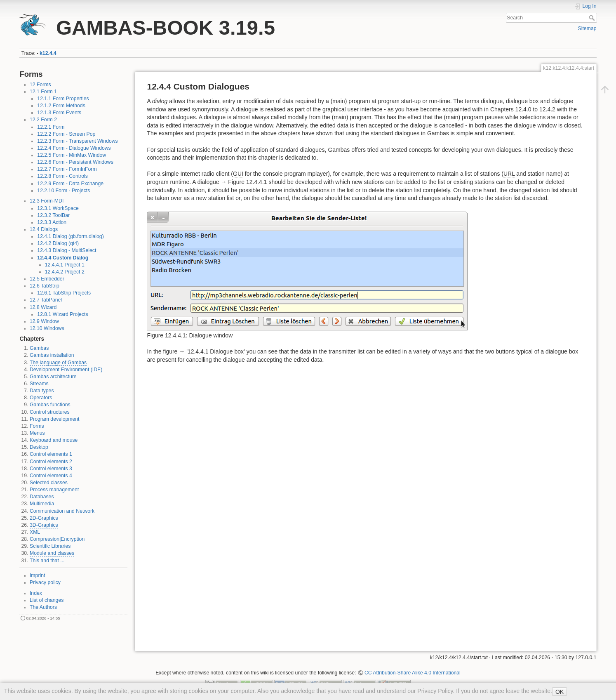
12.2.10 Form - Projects (63, 191)
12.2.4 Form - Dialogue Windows (74, 148)
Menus (37, 433)
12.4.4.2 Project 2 (65, 272)
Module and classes (52, 553)
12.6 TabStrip (45, 286)
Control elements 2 (51, 462)
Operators (41, 398)
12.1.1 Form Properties (63, 99)
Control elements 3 (51, 469)
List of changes (47, 600)
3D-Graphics (44, 525)
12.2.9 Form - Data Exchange (70, 184)
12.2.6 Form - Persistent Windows (75, 162)
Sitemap (587, 28)
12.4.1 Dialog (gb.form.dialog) (70, 236)
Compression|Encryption (57, 539)
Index (36, 593)
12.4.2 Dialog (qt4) (58, 243)
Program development (55, 419)
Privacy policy (45, 582)
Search (593, 18)
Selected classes (49, 483)
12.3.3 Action (52, 222)
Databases (42, 497)
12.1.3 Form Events (59, 113)
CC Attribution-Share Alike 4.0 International (413, 673)
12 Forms (40, 85)
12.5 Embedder (47, 279)
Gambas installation (52, 355)
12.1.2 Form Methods (61, 106)
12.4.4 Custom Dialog (63, 258)
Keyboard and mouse (54, 440)
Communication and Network (62, 511)
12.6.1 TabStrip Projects (64, 293)
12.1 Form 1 (43, 92)
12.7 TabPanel (46, 300)
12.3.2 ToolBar (53, 215)
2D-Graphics (44, 518)
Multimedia (42, 504)
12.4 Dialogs (44, 229)
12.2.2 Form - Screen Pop (66, 134)
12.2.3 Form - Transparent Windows (77, 141)
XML (35, 532)
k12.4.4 (48, 53)
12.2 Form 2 (43, 120)
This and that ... (47, 561)
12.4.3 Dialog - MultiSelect (67, 250)
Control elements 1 (51, 454)
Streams (39, 384)
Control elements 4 (51, 476)
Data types (42, 391)
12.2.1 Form (51, 127)
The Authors (43, 607)
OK (560, 692)
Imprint (37, 575)
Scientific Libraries (50, 546)
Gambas (39, 348)
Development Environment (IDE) (66, 370)
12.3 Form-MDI (47, 201)
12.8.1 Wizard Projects (62, 314)
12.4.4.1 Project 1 (65, 265)
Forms (37, 426)
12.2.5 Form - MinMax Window (72, 155)
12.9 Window (44, 321)
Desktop (39, 447)
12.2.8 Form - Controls (62, 176)
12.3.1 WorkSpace (58, 208)
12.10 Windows (47, 328)
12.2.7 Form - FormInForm (67, 169)
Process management (54, 490)
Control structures (50, 412)
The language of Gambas (58, 363)
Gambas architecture (53, 377)
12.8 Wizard (43, 307)
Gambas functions (50, 405)
